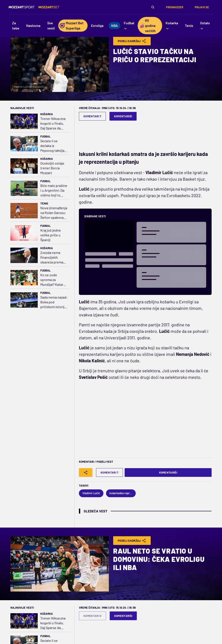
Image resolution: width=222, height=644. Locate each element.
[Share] (86, 472)
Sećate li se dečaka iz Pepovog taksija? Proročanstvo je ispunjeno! (53, 146)
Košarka (47, 114)
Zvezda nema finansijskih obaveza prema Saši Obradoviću (52, 257)
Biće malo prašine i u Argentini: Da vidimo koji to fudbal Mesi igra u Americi (54, 190)
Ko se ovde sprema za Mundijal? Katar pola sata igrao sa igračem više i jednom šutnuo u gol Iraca (53, 280)
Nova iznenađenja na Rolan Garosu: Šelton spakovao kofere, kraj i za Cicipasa (54, 213)
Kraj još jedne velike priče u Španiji (51, 235)
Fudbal (45, 136)
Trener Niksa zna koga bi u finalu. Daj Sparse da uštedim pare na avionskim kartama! (53, 123)
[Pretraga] (153, 7)
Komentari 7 (92, 116)
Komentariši (123, 116)
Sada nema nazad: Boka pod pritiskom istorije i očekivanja (54, 302)
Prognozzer (175, 7)
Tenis (44, 203)
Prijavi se (202, 7)
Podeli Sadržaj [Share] (132, 41)
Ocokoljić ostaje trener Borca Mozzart (52, 168)
